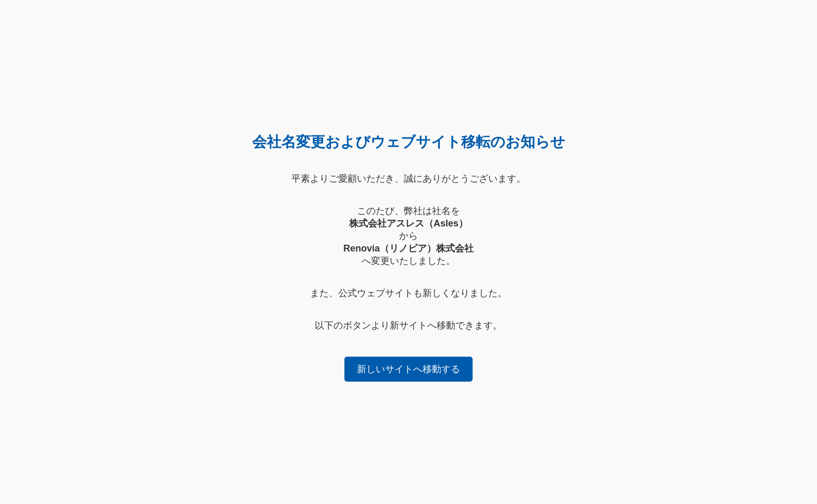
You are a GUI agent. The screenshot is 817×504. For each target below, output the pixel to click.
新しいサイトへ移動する (408, 369)
